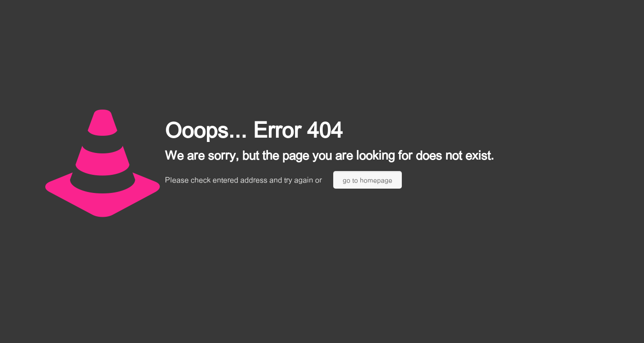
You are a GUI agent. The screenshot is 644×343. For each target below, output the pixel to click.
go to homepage (368, 180)
